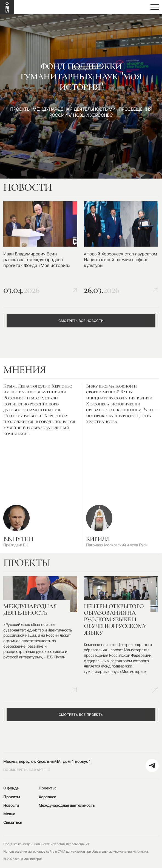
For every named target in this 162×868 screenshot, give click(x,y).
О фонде (11, 788)
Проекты (12, 797)
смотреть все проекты (81, 715)
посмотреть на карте (27, 770)
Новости (11, 805)
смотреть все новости (81, 321)
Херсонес (47, 797)
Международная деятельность (67, 805)
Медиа (9, 814)
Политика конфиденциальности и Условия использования (46, 844)
